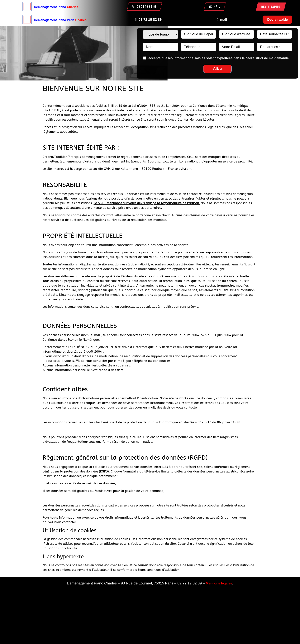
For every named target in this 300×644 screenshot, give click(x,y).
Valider (217, 69)
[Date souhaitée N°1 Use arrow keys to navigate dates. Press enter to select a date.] (275, 34)
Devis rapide (271, 7)
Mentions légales (219, 583)
